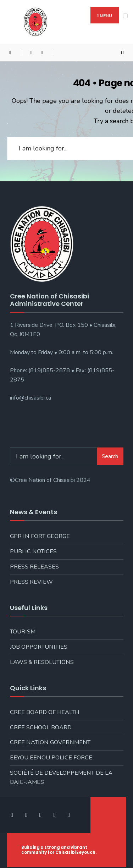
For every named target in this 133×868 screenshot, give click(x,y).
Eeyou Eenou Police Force (51, 758)
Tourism (23, 632)
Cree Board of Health (45, 712)
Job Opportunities (39, 647)
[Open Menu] (125, 16)
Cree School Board (41, 727)
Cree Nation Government (50, 742)
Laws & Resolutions (42, 662)
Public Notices (33, 551)
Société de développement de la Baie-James (61, 778)
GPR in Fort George (40, 536)
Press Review (31, 582)
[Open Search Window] (122, 53)
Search (110, 456)
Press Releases (34, 567)
